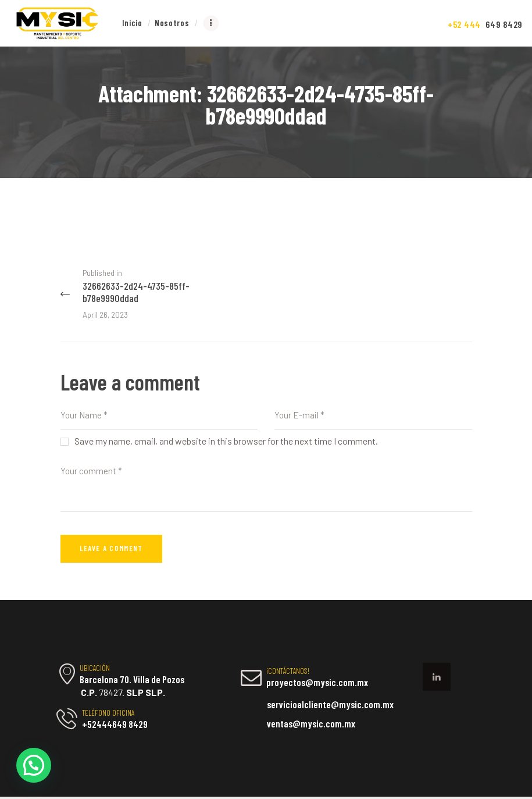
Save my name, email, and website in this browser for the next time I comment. (226, 443)
